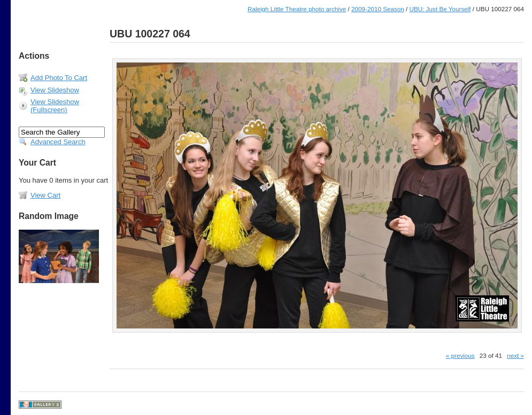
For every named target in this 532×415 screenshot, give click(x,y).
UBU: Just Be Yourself (440, 9)
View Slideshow (55, 90)
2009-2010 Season (378, 9)
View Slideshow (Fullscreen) (55, 106)
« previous (460, 355)
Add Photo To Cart (59, 78)
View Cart (45, 195)
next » (515, 355)
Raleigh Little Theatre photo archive (297, 9)
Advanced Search (58, 142)
